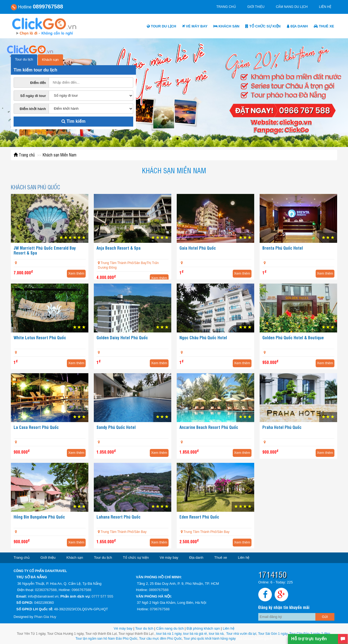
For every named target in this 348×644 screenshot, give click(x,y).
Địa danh (297, 26)
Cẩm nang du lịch (292, 7)
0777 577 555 (102, 596)
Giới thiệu (256, 7)
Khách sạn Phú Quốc (35, 187)
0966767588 (81, 590)
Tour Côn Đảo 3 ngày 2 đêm (309, 634)
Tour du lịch (161, 26)
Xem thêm (76, 273)
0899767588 (159, 590)
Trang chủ (226, 7)
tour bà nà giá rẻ (195, 634)
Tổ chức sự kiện (263, 26)
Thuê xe (324, 26)
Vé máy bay (195, 26)
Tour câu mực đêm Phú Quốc (160, 639)
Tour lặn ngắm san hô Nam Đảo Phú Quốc (106, 639)
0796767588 (160, 609)
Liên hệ (325, 7)
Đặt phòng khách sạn (203, 628)
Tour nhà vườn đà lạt (241, 634)
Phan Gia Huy (45, 617)
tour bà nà (216, 634)
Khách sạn (226, 26)
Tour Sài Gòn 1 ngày (273, 634)
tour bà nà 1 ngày (169, 634)
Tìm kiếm (74, 121)
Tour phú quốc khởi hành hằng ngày (210, 639)
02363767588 (46, 590)
